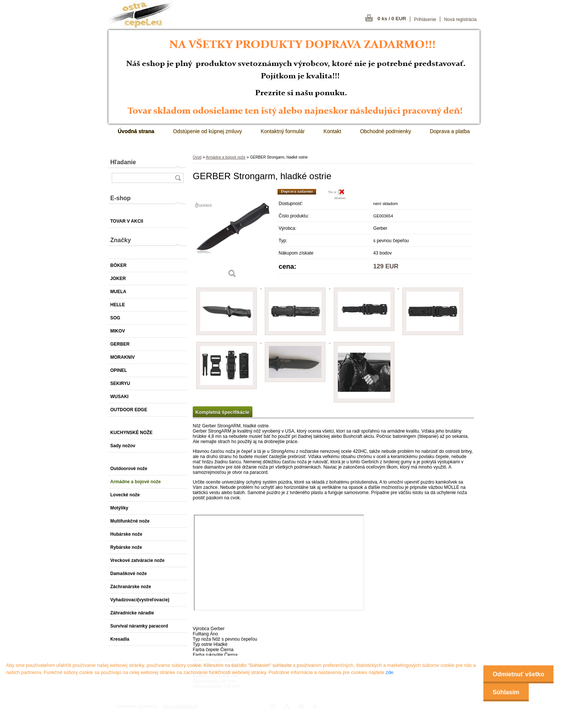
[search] (178, 178)
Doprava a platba (450, 131)
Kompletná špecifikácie (222, 412)
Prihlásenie (425, 19)
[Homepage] (136, 131)
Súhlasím (506, 692)
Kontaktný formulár (283, 131)
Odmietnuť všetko (518, 674)
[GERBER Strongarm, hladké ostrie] (232, 236)
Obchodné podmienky (385, 131)
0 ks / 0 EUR (392, 19)
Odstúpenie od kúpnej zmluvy (207, 131)
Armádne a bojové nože (226, 157)
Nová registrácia (460, 19)
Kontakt (332, 131)
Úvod (197, 157)
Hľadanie (123, 162)
